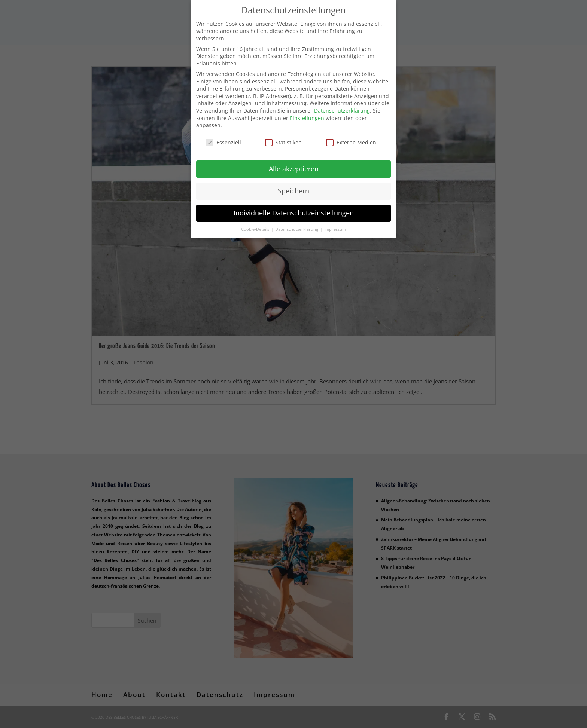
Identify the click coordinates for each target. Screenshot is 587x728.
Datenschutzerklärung (342, 106)
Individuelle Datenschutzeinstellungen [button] (294, 208)
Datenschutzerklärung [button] (297, 224)
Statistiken (283, 137)
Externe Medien (351, 137)
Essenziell (223, 137)
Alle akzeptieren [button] (294, 164)
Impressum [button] (335, 224)
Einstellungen (307, 113)
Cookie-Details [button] (256, 224)
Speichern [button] (293, 186)
